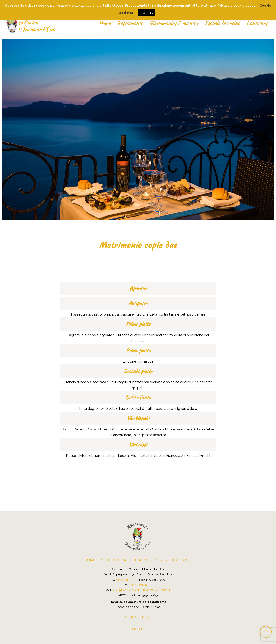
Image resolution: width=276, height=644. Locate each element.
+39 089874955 (126, 579)
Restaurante (130, 23)
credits (138, 629)
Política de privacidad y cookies (131, 560)
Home (105, 23)
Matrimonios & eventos (174, 23)
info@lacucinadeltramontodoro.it (141, 590)
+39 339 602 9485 (140, 585)
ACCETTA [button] (147, 13)
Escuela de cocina (222, 23)
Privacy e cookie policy (236, 6)
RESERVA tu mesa (137, 617)
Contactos (257, 23)
